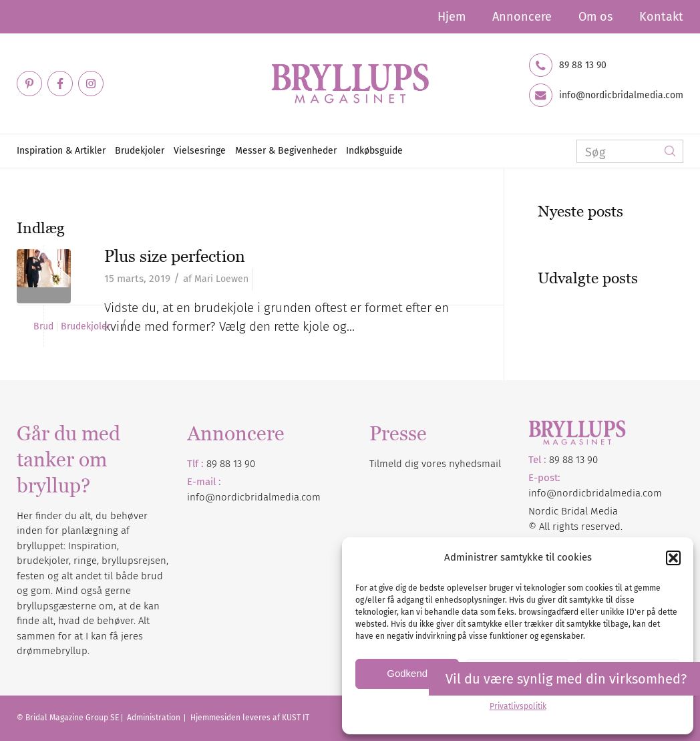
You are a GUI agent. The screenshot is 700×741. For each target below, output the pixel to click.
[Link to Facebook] (60, 84)
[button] (673, 558)
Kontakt (661, 17)
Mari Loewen (221, 279)
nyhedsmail (475, 464)
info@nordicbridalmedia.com (621, 96)
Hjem (452, 17)
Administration (155, 718)
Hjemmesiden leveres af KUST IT (250, 718)
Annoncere (522, 17)
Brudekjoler (85, 327)
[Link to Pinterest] (29, 84)
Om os (595, 17)
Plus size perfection (175, 256)
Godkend (407, 673)
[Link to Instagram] (91, 84)
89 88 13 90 (583, 65)
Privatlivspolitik (518, 706)
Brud (43, 327)
